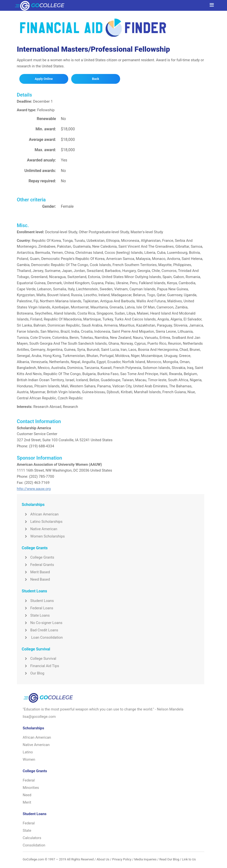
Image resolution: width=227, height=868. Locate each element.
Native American (40, 529)
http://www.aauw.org (34, 489)
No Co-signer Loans (42, 623)
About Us (103, 859)
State (27, 831)
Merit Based (36, 572)
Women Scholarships (43, 536)
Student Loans (38, 601)
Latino (28, 752)
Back (96, 79)
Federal (29, 780)
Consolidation (34, 845)
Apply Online (44, 79)
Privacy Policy (122, 859)
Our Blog (33, 673)
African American (40, 514)
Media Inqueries (145, 859)
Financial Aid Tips (40, 666)
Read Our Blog (169, 859)
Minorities (31, 788)
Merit (27, 802)
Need (27, 795)
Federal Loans (38, 608)
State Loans (36, 615)
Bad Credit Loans (40, 630)
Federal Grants (38, 565)
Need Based (36, 579)
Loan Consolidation (42, 637)
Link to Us (189, 859)
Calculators (32, 838)
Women (29, 759)
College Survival (39, 659)
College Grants (38, 557)
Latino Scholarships (42, 522)
